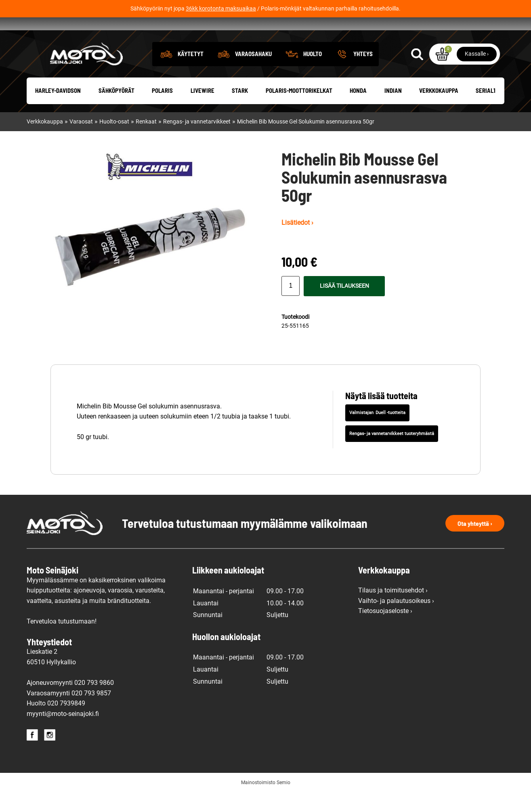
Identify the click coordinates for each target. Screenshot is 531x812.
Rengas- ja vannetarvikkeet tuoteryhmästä (392, 453)
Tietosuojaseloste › (385, 631)
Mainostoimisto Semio (266, 803)
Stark (240, 111)
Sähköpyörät (116, 111)
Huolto (313, 73)
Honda (358, 111)
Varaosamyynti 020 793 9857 (69, 713)
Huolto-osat (114, 142)
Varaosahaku (253, 73)
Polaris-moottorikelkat (299, 111)
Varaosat (81, 142)
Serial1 (486, 111)
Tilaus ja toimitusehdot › (393, 610)
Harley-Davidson (58, 111)
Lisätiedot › (297, 243)
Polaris (162, 111)
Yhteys (363, 73)
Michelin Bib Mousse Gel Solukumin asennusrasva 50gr (306, 142)
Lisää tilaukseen (344, 306)
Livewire (203, 111)
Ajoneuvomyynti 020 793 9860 (70, 703)
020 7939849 (66, 723)
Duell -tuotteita (390, 433)
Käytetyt (191, 73)
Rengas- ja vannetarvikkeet (197, 142)
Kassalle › (477, 73)
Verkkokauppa (439, 111)
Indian (393, 111)
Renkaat (146, 142)
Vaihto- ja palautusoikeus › (396, 621)
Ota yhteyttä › (475, 543)
